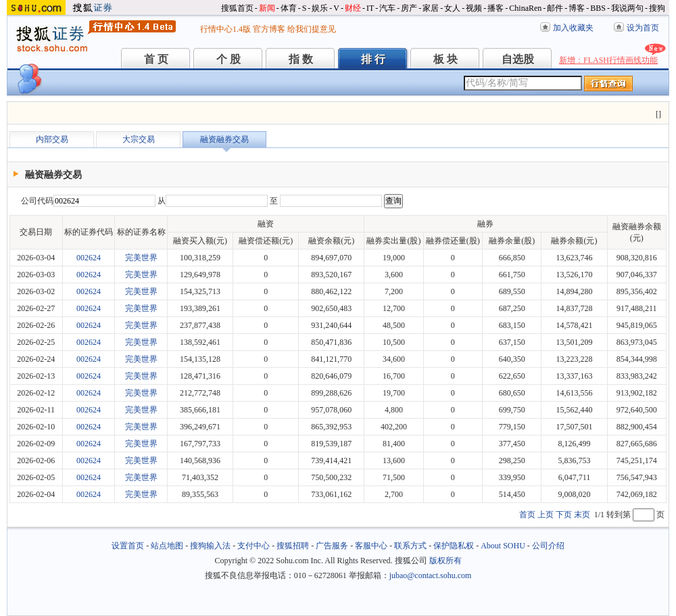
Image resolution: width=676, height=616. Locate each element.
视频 (474, 8)
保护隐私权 (454, 546)
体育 (289, 8)
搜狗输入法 (210, 546)
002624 (89, 258)
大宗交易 (139, 139)
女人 (452, 8)
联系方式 (410, 546)
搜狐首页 (237, 8)
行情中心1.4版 (225, 29)
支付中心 (254, 546)
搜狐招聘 (293, 546)
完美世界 (141, 258)
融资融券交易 (224, 139)
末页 (582, 515)
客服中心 (371, 546)
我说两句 (627, 8)
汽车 (387, 8)
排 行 (373, 59)
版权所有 (445, 561)
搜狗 (657, 8)
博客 (577, 8)
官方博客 (269, 29)
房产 (409, 8)
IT (370, 8)
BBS (598, 8)
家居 (431, 8)
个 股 (228, 59)
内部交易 (52, 139)
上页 (546, 515)
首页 (527, 515)
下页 (564, 515)
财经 (353, 8)
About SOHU (503, 546)
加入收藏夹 (573, 28)
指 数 (301, 59)
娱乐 (320, 8)
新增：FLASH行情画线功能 (608, 60)
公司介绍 (548, 546)
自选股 (518, 59)
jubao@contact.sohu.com (431, 575)
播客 (496, 8)
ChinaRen (525, 8)
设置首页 (128, 546)
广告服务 (332, 546)
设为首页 (643, 28)
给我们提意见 (312, 29)
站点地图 (167, 546)
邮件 (555, 8)
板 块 (445, 59)
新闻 (267, 8)
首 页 (156, 59)
